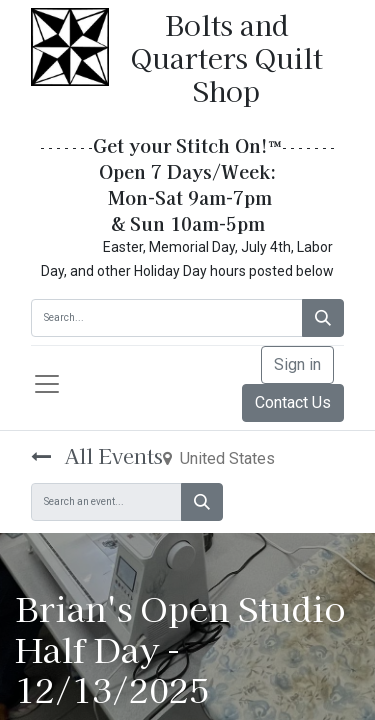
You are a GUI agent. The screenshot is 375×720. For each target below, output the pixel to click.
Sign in (297, 364)
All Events (97, 455)
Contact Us (293, 402)
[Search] (323, 318)
